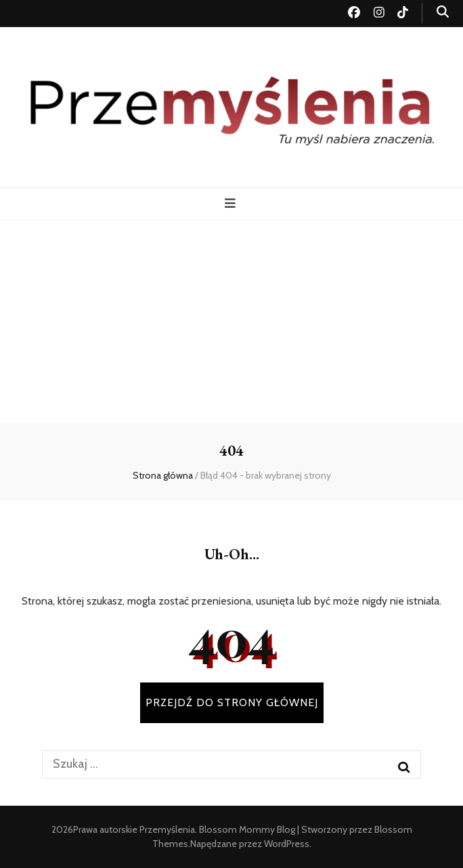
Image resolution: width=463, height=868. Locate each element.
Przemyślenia (167, 829)
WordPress (287, 844)
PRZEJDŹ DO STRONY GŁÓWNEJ (232, 702)
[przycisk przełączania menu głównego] (232, 203)
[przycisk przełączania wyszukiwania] (443, 12)
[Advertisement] (231, 322)
